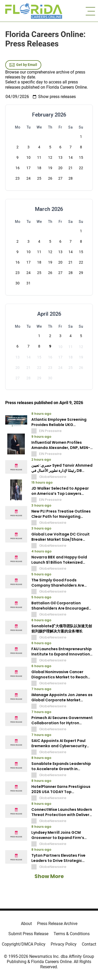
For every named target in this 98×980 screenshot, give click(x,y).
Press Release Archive (57, 924)
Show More (49, 876)
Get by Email (23, 65)
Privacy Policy (64, 944)
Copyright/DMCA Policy (24, 944)
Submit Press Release (28, 934)
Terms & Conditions (72, 934)
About (26, 924)
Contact (89, 944)
